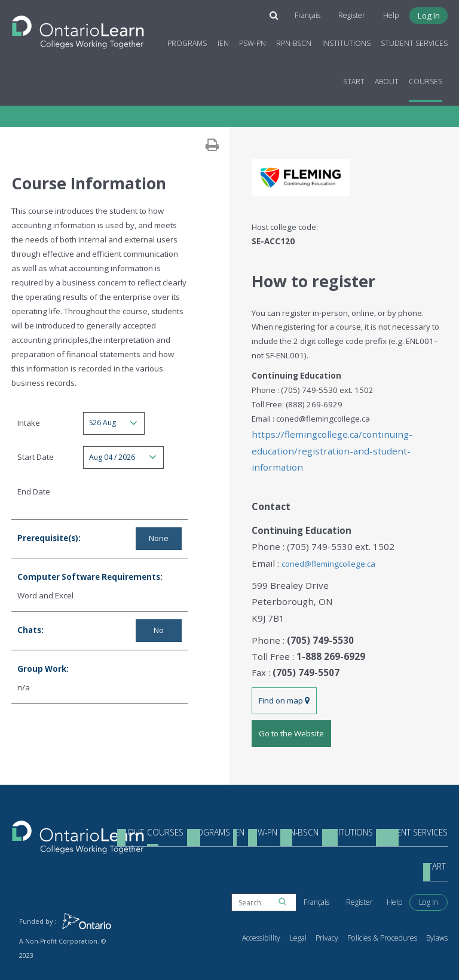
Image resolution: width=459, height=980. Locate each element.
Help (397, 13)
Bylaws (438, 907)
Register (361, 13)
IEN (226, 40)
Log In (432, 13)
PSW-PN (255, 40)
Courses (429, 78)
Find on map (284, 661)
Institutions (349, 40)
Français (320, 13)
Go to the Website (290, 691)
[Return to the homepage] (80, 26)
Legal (318, 907)
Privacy (344, 907)
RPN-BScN (297, 40)
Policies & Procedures (391, 907)
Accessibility (286, 907)
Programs (190, 40)
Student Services (417, 40)
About (389, 78)
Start (356, 78)
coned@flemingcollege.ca (323, 537)
